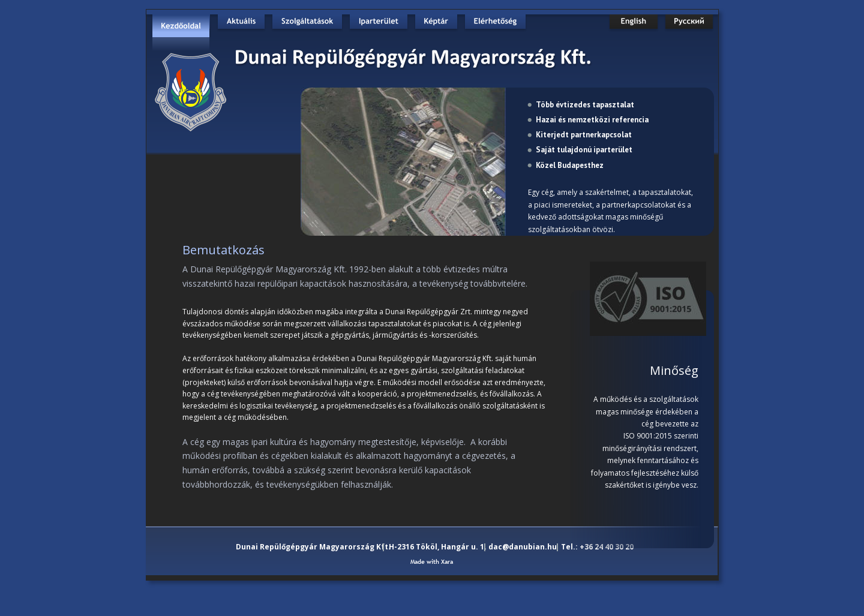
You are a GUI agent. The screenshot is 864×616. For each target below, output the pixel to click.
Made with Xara (432, 562)
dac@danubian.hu (523, 547)
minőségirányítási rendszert (649, 448)
